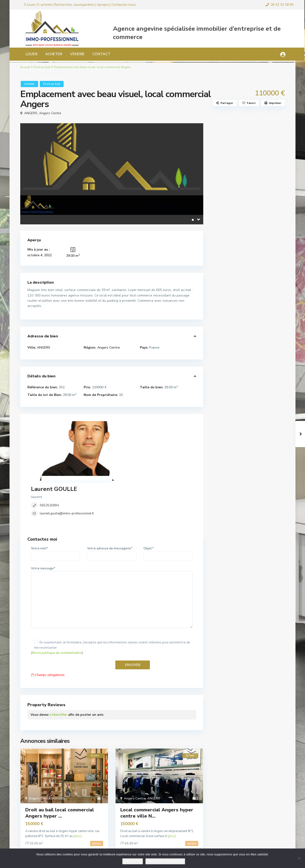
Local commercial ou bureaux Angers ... (259, 313)
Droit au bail (42, 67)
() (112, 600)
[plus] (78, 789)
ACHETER (49, 54)
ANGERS (31, 113)
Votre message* (112, 550)
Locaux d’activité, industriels (240, 232)
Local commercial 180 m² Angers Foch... (259, 290)
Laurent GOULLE (124, 425)
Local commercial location (238, 221)
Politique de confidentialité (165, 861)
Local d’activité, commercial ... (258, 334)
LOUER (27, 54)
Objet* (168, 505)
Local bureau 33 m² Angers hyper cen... (261, 379)
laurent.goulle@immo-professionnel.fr (137, 449)
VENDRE (73, 54)
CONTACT (97, 54)
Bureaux (224, 189)
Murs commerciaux (232, 243)
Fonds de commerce (233, 211)
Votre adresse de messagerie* (112, 505)
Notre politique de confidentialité (57, 605)
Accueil (25, 67)
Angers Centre (50, 113)
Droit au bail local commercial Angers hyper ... (60, 765)
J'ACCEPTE (132, 861)
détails (97, 796)
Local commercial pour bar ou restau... (259, 356)
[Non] (299, 858)
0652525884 (120, 441)
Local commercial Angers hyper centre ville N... (157, 765)
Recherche (248, 149)
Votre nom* (56, 505)
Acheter (29, 84)
